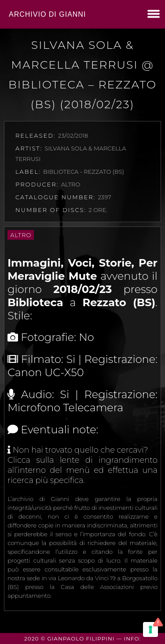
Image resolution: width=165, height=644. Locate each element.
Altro (21, 235)
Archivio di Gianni (47, 14)
